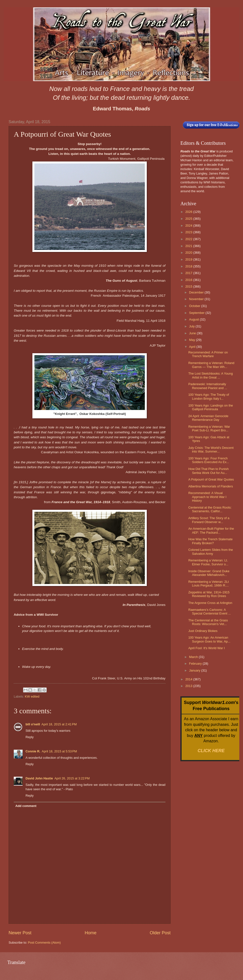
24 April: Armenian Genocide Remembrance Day (208, 418)
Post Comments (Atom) (44, 943)
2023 (189, 232)
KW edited (32, 696)
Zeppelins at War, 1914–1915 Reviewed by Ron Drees (209, 594)
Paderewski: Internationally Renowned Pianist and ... (208, 386)
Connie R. (33, 751)
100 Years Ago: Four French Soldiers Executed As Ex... (209, 460)
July (192, 326)
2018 (189, 266)
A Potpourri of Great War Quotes (211, 479)
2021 (189, 246)
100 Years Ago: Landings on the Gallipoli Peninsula (211, 407)
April (193, 347)
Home (91, 933)
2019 (189, 259)
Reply (30, 737)
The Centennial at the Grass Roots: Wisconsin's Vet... (208, 622)
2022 (189, 239)
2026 (189, 212)
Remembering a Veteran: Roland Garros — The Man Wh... (211, 365)
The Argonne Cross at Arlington (210, 603)
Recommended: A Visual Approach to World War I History (207, 497)
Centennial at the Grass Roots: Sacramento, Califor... (210, 509)
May (192, 340)
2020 (189, 253)
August (194, 319)
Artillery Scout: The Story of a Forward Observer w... (209, 520)
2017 (189, 273)
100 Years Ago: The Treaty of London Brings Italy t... (209, 396)
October (195, 306)
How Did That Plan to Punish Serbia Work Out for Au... (208, 471)
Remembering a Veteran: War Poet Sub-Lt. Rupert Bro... (209, 428)
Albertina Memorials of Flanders (211, 486)
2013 (189, 686)
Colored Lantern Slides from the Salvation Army (211, 552)
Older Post (160, 933)
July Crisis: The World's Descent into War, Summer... (211, 450)
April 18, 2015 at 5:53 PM (59, 751)
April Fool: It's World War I (206, 648)
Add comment (26, 806)
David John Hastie (39, 778)
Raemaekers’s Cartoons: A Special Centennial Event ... (209, 612)
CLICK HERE (211, 751)
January (195, 670)
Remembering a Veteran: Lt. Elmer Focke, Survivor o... (208, 562)
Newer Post (20, 933)
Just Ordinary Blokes (203, 631)
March (194, 657)
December (197, 292)
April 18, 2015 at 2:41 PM (59, 724)
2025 (189, 219)
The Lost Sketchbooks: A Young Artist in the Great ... (210, 375)
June (193, 333)
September (197, 313)
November (197, 299)
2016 (189, 280)
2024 (189, 226)
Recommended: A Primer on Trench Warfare (208, 354)
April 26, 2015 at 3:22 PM (72, 778)
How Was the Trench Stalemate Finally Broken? (210, 541)
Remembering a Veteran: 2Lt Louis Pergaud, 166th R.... (209, 584)
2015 (189, 286)
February (196, 664)
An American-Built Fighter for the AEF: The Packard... (211, 530)
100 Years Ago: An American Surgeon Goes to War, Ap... (209, 639)
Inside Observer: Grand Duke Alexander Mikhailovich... (209, 573)
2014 (189, 679)
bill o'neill (33, 724)
